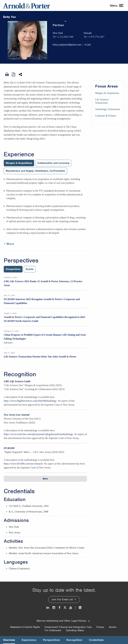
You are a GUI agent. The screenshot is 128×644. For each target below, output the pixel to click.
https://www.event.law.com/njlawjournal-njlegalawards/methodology (38, 434)
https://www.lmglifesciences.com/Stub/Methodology (30, 401)
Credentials (19, 491)
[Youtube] (71, 608)
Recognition (20, 374)
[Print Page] (7, 74)
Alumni (113, 627)
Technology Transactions (108, 109)
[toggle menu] (116, 5)
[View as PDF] (14, 74)
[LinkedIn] (48, 608)
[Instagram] (54, 608)
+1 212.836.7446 (65, 37)
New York (58, 33)
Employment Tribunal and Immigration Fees (68, 627)
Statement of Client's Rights (25, 627)
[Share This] (21, 74)
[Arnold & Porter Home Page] (27, 5)
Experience (19, 154)
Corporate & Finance (106, 116)
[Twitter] (65, 608)
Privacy (100, 627)
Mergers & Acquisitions (107, 93)
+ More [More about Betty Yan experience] (9, 244)
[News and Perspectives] (79, 608)
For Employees (53, 630)
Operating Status (75, 630)
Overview (9, 640)
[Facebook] (59, 608)
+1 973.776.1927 (96, 37)
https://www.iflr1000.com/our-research (23, 464)
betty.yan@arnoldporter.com (67, 45)
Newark (88, 33)
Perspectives (21, 260)
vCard (87, 45)
